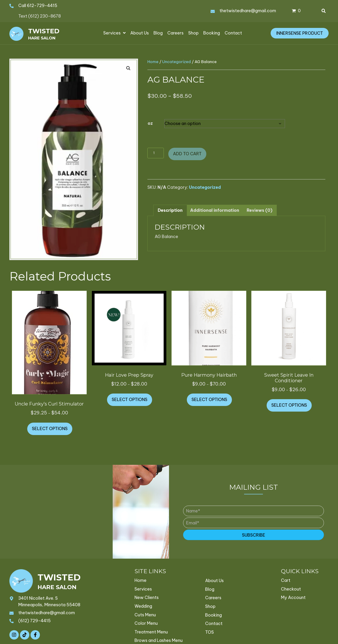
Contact (214, 623)
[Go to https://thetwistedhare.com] (34, 33)
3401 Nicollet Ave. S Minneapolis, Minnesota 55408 (49, 602)
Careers (213, 598)
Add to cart (187, 154)
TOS (209, 632)
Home (153, 62)
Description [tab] (170, 210)
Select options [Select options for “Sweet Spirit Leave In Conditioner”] (289, 405)
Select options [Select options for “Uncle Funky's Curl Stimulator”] (50, 429)
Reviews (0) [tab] (259, 210)
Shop (210, 606)
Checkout (291, 589)
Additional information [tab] (215, 210)
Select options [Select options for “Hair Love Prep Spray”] (130, 400)
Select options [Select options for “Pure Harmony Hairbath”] (209, 400)
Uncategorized (177, 62)
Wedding (143, 606)
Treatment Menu (151, 632)
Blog (210, 589)
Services (143, 589)
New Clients (147, 597)
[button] (128, 68)
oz (150, 123)
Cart (286, 580)
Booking (213, 615)
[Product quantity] (156, 153)
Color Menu (146, 623)
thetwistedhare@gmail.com (248, 11)
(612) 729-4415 (35, 621)
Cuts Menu (145, 615)
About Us (214, 581)
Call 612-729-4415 (38, 6)
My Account (293, 597)
